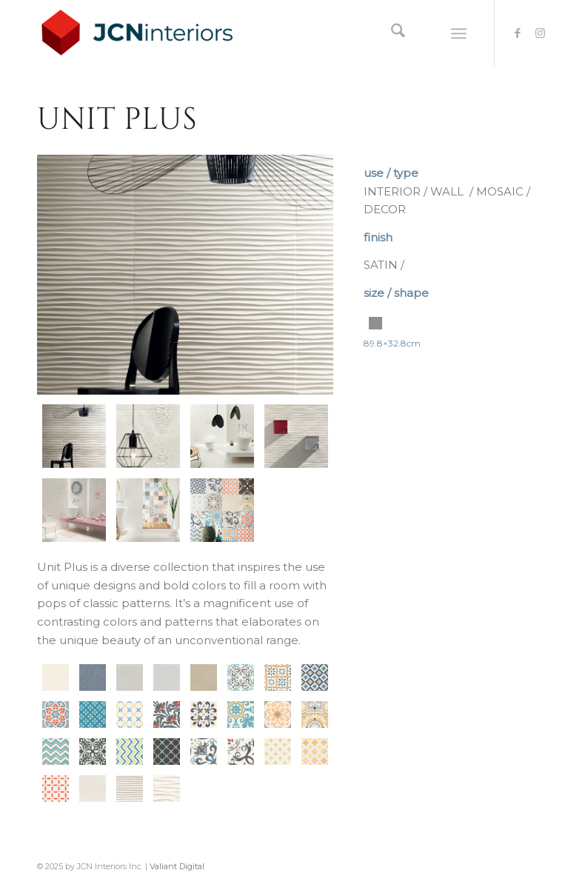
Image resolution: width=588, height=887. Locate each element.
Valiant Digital (177, 866)
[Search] (391, 33)
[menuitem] (391, 33)
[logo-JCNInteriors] (149, 33)
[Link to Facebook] (518, 33)
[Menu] (459, 33)
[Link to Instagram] (540, 33)
